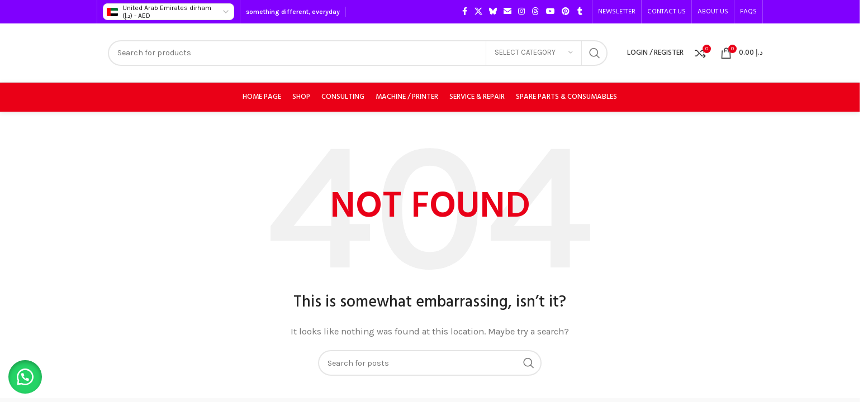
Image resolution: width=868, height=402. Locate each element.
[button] (28, 374)
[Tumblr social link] (580, 12)
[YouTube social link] (551, 12)
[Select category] (534, 53)
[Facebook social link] (464, 12)
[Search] (358, 53)
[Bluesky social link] (493, 12)
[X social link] (478, 12)
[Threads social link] (535, 12)
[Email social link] (507, 12)
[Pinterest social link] (566, 12)
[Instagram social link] (521, 12)
